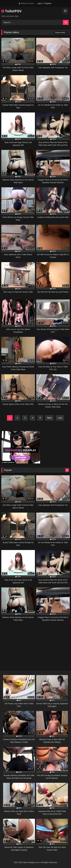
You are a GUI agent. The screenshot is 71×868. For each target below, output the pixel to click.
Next (49, 418)
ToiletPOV (11, 11)
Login (39, 3)
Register (48, 3)
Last (60, 418)
